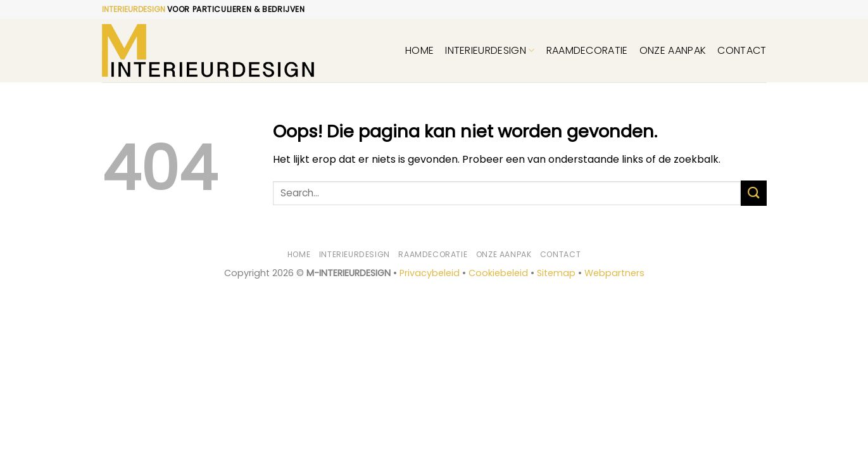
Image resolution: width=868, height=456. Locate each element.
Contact (742, 50)
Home (419, 50)
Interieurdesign (490, 50)
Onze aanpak (673, 50)
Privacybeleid (430, 273)
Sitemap (556, 273)
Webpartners (614, 273)
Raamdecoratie (587, 50)
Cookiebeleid (498, 273)
